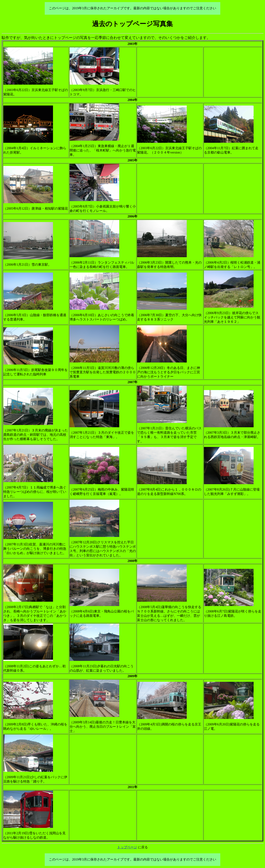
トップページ (127, 847)
